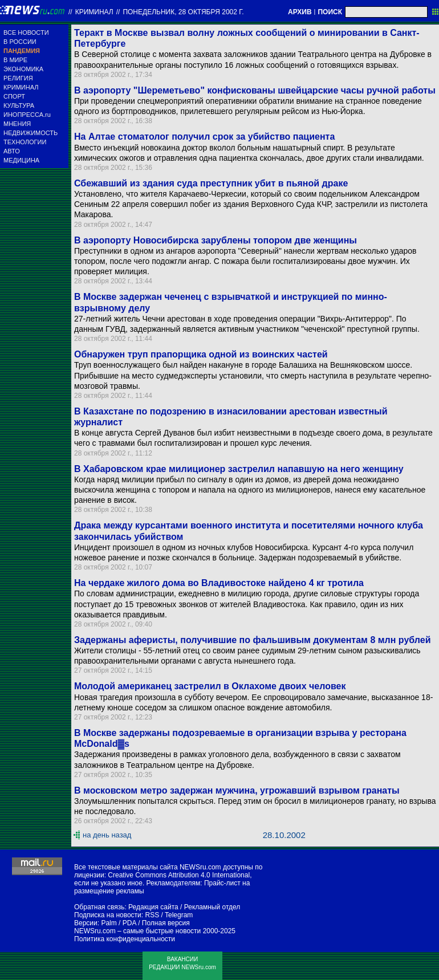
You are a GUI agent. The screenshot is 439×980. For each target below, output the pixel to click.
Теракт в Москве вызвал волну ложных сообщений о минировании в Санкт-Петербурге (247, 38)
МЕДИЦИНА (21, 160)
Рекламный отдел (212, 907)
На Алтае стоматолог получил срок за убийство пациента (204, 137)
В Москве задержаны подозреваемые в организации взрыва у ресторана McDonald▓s (240, 738)
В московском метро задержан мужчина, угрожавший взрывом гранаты (237, 790)
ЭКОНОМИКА (23, 69)
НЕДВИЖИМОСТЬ (31, 133)
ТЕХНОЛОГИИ (25, 142)
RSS (152, 915)
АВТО (12, 151)
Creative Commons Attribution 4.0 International (179, 875)
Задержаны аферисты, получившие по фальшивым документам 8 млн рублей (252, 640)
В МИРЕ (15, 60)
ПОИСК (330, 12)
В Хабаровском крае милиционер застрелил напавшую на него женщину (239, 469)
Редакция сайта (153, 907)
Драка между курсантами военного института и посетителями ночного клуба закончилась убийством (249, 531)
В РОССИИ (20, 42)
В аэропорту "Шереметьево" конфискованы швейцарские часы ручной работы (255, 90)
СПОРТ (14, 96)
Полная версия (166, 923)
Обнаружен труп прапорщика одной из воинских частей (201, 354)
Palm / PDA (118, 923)
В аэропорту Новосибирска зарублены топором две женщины (216, 240)
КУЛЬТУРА (19, 105)
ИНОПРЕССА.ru (27, 115)
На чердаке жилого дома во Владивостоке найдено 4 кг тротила (219, 583)
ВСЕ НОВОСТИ (26, 32)
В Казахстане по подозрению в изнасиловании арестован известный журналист (231, 417)
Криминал (94, 12)
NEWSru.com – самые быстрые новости (137, 931)
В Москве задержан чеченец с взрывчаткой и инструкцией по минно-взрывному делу (231, 302)
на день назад (107, 835)
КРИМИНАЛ (21, 87)
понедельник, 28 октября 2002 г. (183, 12)
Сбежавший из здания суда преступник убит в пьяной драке (211, 183)
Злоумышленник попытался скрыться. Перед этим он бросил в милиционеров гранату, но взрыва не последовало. (255, 806)
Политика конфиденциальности (125, 939)
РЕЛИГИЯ (18, 78)
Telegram (179, 915)
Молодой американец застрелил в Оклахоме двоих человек (210, 686)
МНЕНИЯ (17, 124)
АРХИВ (300, 12)
